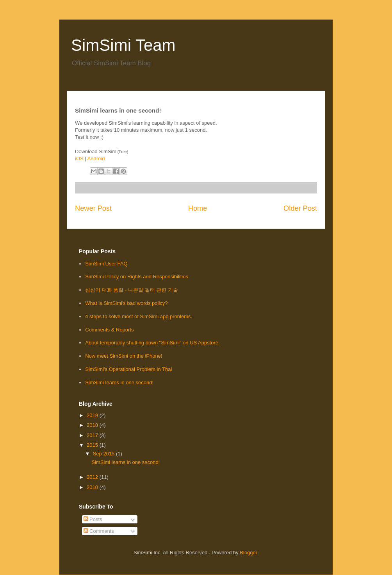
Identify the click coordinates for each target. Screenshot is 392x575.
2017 (93, 435)
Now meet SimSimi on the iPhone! (124, 356)
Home (198, 208)
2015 (93, 445)
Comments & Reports (109, 330)
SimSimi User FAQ (106, 264)
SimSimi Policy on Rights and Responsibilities (137, 277)
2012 (93, 477)
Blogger (248, 553)
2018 (93, 425)
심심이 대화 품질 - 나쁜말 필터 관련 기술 (132, 290)
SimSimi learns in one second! (119, 382)
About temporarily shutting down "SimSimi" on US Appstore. (152, 343)
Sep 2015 (104, 454)
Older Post (300, 208)
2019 (93, 415)
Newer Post (93, 208)
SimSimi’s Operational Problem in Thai (128, 369)
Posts (93, 519)
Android (96, 159)
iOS (79, 159)
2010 (93, 487)
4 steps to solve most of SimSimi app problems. (139, 316)
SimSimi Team (123, 45)
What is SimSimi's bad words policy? (126, 303)
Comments (99, 531)
